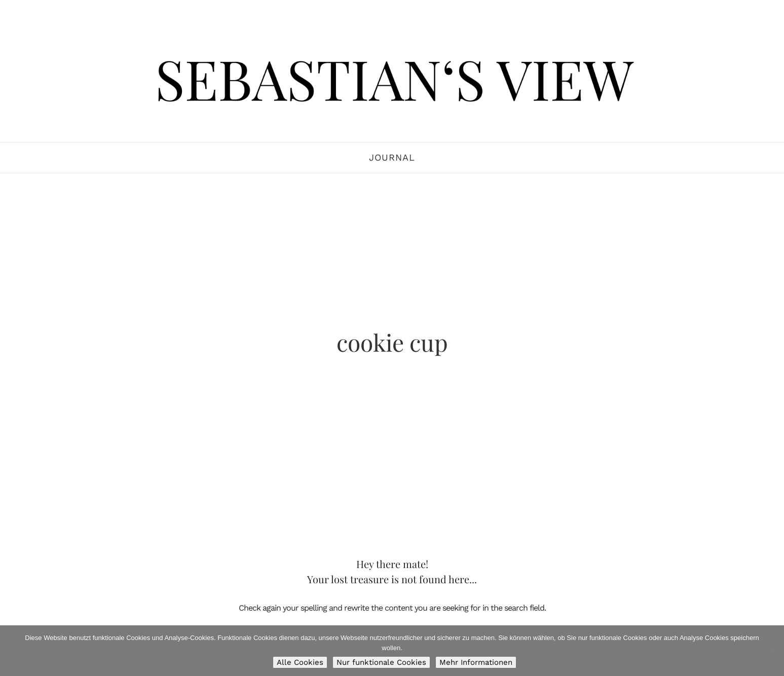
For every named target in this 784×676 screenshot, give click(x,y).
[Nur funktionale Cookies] (771, 651)
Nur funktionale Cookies (381, 662)
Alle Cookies (300, 662)
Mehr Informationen (476, 662)
